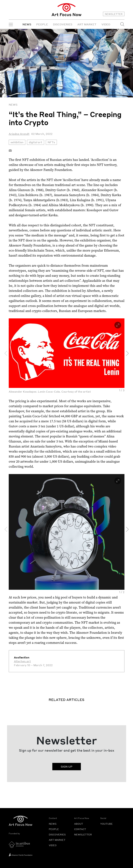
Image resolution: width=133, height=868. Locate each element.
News (13, 105)
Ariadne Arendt (19, 134)
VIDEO (106, 24)
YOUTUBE (107, 824)
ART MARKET (87, 24)
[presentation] (6, 353)
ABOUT (79, 824)
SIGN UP (67, 766)
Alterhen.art (22, 661)
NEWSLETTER (114, 14)
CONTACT (80, 829)
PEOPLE (42, 24)
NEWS (27, 24)
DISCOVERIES (63, 24)
